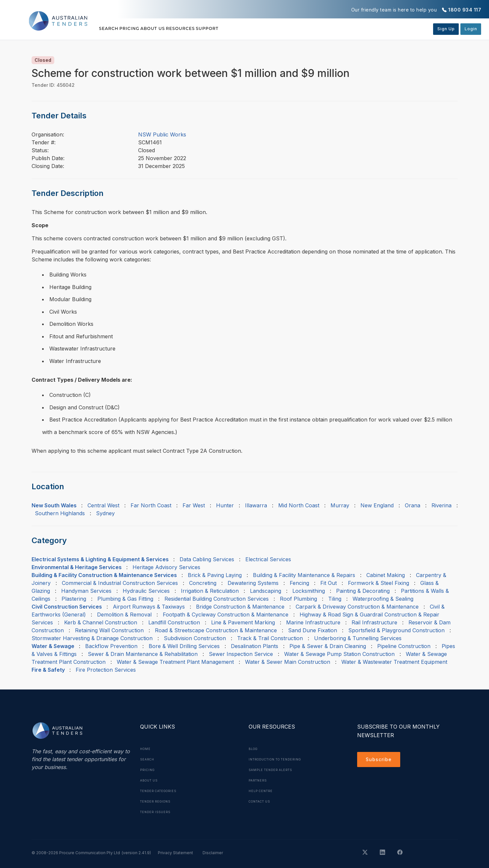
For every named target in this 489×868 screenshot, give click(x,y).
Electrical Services (268, 559)
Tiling (335, 599)
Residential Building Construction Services (217, 599)
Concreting (203, 583)
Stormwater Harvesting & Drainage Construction (92, 638)
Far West (194, 505)
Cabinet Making (386, 575)
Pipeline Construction (404, 646)
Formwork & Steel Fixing (379, 583)
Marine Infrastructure (313, 622)
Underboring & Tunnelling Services (358, 638)
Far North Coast (151, 505)
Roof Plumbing (298, 599)
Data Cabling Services (207, 559)
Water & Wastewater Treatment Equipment (394, 662)
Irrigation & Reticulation (210, 591)
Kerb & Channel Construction (101, 622)
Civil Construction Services (67, 607)
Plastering (74, 599)
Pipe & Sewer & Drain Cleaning (328, 646)
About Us (181, 29)
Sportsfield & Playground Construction (396, 630)
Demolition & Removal (124, 615)
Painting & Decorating (363, 591)
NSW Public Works (162, 134)
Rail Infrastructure (374, 622)
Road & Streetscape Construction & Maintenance (216, 630)
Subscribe (380, 760)
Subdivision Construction (195, 638)
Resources (222, 29)
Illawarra (256, 505)
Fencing (299, 583)
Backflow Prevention (111, 646)
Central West (103, 505)
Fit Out (329, 583)
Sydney (105, 513)
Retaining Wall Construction (109, 630)
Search (110, 29)
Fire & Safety (48, 670)
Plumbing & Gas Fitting (125, 599)
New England (377, 505)
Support (263, 29)
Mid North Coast (299, 505)
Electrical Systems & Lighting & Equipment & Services (100, 559)
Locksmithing (309, 591)
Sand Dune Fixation (313, 630)
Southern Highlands (60, 513)
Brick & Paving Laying (215, 575)
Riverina (441, 505)
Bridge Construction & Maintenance (240, 607)
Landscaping (266, 591)
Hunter (225, 505)
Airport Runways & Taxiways (149, 607)
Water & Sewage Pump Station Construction (339, 654)
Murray (340, 505)
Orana (413, 505)
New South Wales (54, 505)
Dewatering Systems (253, 583)
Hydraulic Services (146, 591)
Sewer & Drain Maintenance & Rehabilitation (143, 654)
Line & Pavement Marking (243, 622)
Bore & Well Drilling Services (184, 646)
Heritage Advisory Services (166, 567)
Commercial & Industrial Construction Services (120, 583)
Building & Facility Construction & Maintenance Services (104, 575)
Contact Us (262, 801)
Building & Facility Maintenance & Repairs (304, 575)
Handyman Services (86, 591)
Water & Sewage (53, 646)
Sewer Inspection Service (241, 654)
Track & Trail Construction (270, 638)
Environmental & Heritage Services (77, 567)
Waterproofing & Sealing (383, 599)
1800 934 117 (465, 10)
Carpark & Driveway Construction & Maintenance (357, 607)
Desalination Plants (255, 646)
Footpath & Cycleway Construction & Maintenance (226, 615)
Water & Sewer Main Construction (288, 662)
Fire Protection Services (106, 670)
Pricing (144, 29)
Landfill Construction (174, 622)
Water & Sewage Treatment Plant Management (175, 662)
